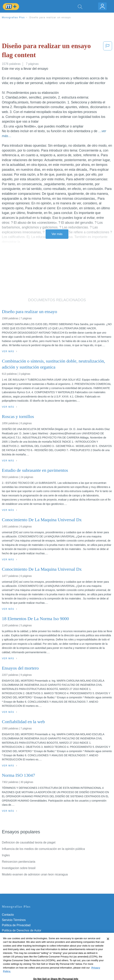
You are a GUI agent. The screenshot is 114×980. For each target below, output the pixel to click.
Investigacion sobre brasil (19, 868)
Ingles (6, 855)
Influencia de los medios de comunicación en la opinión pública (43, 849)
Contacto (8, 915)
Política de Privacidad (16, 925)
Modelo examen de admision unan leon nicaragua (35, 874)
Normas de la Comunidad (19, 936)
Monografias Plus (13, 17)
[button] (108, 51)
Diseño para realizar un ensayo (50, 17)
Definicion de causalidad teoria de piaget (29, 842)
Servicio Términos (14, 920)
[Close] (108, 947)
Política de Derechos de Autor (22, 930)
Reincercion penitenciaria (19, 862)
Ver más (57, 234)
